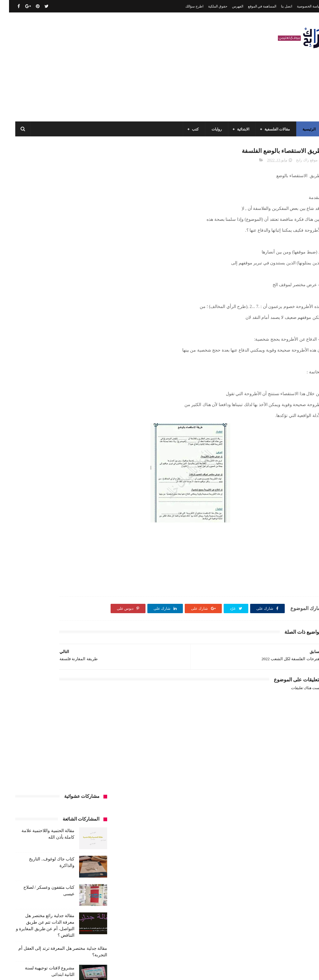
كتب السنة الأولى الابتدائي (50, 641)
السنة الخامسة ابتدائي (78, 537)
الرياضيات (39, 491)
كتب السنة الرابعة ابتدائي (76, 687)
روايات (208, 129)
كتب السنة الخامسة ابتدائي (74, 676)
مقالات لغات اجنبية (80, 756)
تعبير (34, 584)
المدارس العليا (43, 549)
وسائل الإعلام (84, 791)
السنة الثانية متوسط (39, 526)
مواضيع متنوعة (55, 768)
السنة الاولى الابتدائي (35, 503)
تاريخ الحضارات (41, 572)
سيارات (53, 607)
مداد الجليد (208, 970)
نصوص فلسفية (41, 779)
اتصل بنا (278, 6)
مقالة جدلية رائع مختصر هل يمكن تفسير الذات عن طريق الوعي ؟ (40, 386)
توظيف (89, 595)
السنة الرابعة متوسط (79, 549)
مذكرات (36, 722)
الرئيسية (300, 129)
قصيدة (90, 630)
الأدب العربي (85, 491)
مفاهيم (65, 733)
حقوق (71, 595)
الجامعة (61, 491)
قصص (33, 618)
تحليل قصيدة (85, 584)
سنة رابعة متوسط (81, 607)
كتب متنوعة (59, 722)
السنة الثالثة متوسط (41, 514)
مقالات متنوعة (46, 756)
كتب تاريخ (54, 710)
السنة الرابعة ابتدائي (37, 537)
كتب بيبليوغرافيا (82, 710)
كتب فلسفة (86, 722)
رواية (55, 595)
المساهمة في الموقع (253, 6)
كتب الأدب (87, 641)
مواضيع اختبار (84, 768)
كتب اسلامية (67, 630)
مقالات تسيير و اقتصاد (78, 745)
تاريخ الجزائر (57, 561)
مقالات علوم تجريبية (37, 745)
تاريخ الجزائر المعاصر (78, 572)
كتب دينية (30, 710)
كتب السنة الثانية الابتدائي (75, 664)
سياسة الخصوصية (300, 6)
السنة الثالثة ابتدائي (80, 514)
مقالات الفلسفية (268, 129)
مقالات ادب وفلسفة (36, 733)
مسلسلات (87, 733)
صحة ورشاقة (29, 607)
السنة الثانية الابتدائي (79, 526)
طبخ (91, 618)
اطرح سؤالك (185, 6)
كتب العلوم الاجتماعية (31, 687)
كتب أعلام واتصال (35, 630)
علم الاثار (72, 618)
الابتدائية (234, 129)
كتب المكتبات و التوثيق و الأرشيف (68, 699)
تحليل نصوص (57, 584)
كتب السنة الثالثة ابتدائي (76, 653)
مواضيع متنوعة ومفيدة (78, 779)
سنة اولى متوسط (29, 595)
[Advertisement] (120, 67)
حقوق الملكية (209, 6)
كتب (186, 129)
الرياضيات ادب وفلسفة (77, 503)
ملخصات (20, 756)
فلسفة (52, 618)
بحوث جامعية (85, 561)
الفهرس (229, 6)
